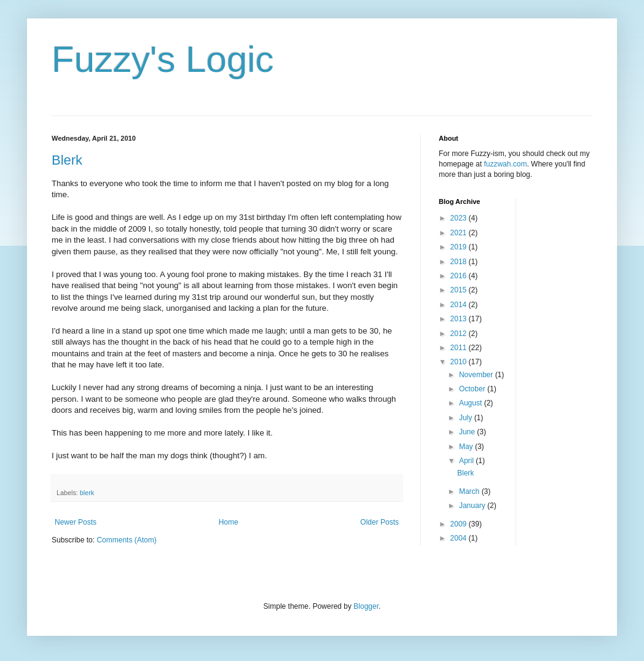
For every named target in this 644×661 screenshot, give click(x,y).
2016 (460, 276)
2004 (460, 538)
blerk (87, 493)
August (472, 403)
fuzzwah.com (505, 164)
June (468, 432)
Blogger (366, 606)
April (467, 461)
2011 (460, 348)
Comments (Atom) (126, 540)
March (470, 491)
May (467, 447)
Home (229, 522)
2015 (460, 290)
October (473, 389)
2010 (460, 362)
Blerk (67, 160)
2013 (460, 319)
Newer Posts (76, 522)
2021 (460, 233)
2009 (460, 524)
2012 (460, 334)
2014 (460, 305)
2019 (460, 247)
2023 (460, 218)
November (477, 375)
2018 (460, 262)
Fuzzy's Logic (163, 59)
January (473, 506)
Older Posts (379, 522)
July (467, 418)
